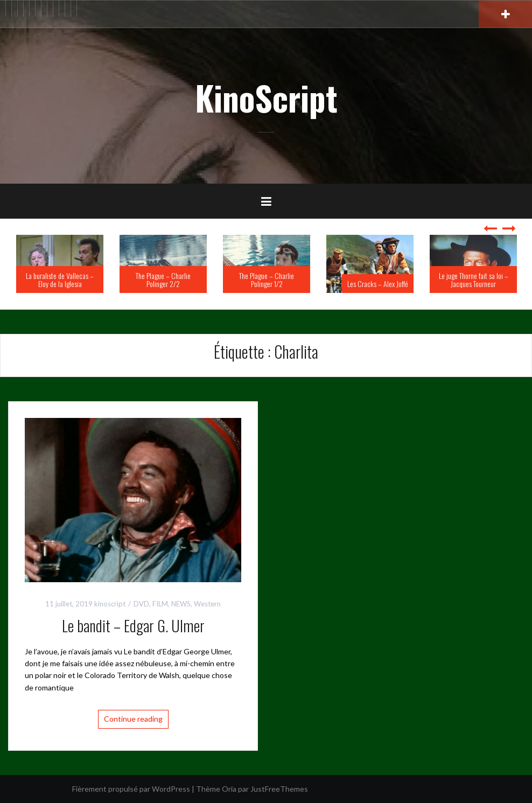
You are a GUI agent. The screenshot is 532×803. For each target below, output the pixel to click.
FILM (160, 604)
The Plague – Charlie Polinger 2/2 (163, 280)
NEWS (181, 604)
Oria (229, 789)
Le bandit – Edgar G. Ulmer (133, 626)
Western (207, 604)
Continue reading (133, 719)
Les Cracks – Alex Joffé (378, 284)
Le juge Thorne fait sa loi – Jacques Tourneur (474, 280)
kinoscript (110, 604)
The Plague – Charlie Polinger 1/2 (267, 280)
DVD (141, 604)
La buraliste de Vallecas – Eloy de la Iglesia (60, 280)
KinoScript (266, 97)
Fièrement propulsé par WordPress (131, 789)
